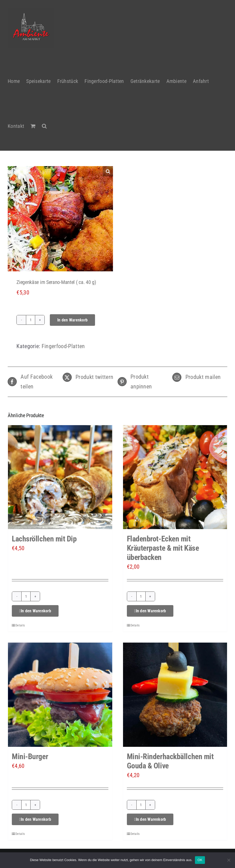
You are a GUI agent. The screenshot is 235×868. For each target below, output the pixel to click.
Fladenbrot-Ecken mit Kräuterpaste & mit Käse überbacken (163, 548)
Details (20, 625)
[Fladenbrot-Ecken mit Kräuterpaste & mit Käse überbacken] (175, 477)
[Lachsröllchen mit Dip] (60, 477)
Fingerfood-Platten (63, 346)
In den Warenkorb (72, 320)
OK (200, 860)
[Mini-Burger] (60, 695)
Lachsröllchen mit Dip (44, 539)
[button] (44, 123)
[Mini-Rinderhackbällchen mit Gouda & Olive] (175, 695)
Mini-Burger (30, 756)
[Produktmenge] (31, 320)
